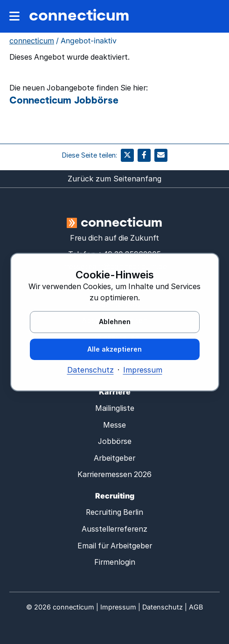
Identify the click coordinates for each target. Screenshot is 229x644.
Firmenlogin (115, 562)
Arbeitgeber (114, 458)
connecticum (79, 14)
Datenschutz (90, 370)
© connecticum (60, 607)
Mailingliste (115, 408)
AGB (196, 607)
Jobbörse (115, 441)
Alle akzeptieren (114, 349)
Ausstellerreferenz (114, 529)
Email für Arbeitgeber (115, 546)
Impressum (143, 370)
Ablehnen (115, 322)
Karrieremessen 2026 (114, 474)
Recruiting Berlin (114, 512)
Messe (114, 425)
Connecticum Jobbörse (64, 100)
